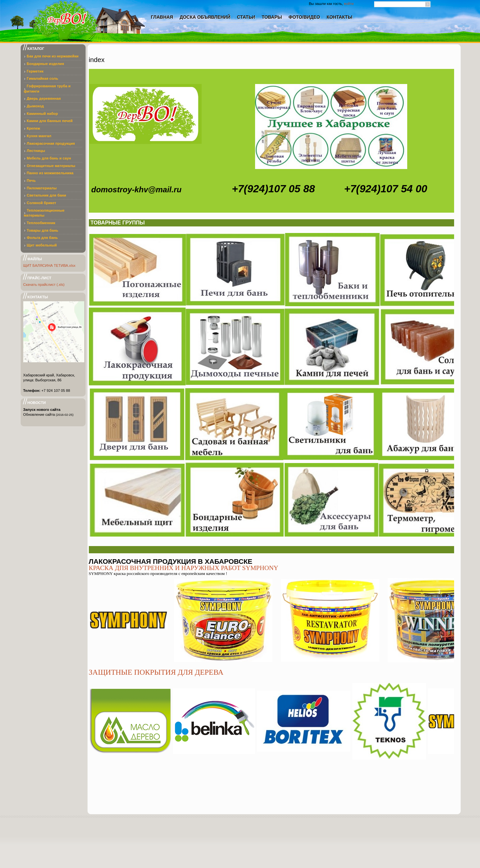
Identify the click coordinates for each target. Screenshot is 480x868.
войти (349, 4)
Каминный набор (42, 114)
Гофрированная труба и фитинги (47, 89)
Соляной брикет (42, 203)
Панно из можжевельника (50, 173)
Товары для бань (43, 230)
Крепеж (34, 128)
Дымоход (35, 106)
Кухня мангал (39, 136)
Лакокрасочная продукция (51, 143)
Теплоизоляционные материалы (44, 213)
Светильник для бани (47, 195)
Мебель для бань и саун (49, 158)
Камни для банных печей (50, 121)
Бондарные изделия (46, 64)
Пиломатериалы (42, 188)
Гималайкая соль (43, 78)
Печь (31, 180)
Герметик (35, 71)
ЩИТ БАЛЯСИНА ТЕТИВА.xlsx (50, 265)
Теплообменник (41, 223)
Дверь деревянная (44, 98)
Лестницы (36, 151)
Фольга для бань (42, 238)
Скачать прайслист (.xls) (44, 285)
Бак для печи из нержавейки (53, 56)
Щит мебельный (42, 245)
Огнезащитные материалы (51, 166)
